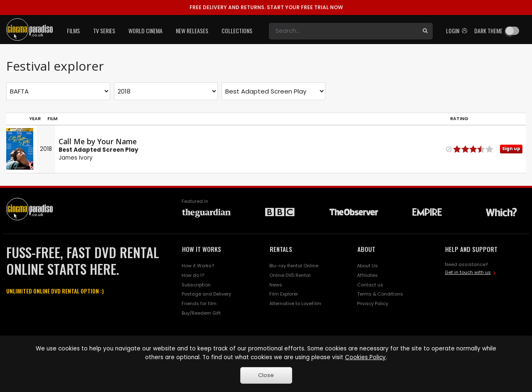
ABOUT (366, 249)
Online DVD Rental (290, 275)
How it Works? (198, 266)
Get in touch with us (468, 272)
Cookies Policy (365, 357)
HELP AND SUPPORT (471, 249)
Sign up (511, 149)
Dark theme (488, 31)
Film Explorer (284, 294)
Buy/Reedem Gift (201, 313)
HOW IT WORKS (202, 249)
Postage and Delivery (206, 294)
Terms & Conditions (380, 294)
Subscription (196, 285)
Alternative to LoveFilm (295, 303)
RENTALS (281, 249)
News (276, 285)
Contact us (370, 285)
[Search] (343, 31)
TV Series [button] (104, 31)
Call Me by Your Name (98, 141)
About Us (367, 266)
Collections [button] (237, 31)
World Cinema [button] (145, 31)
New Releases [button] (192, 31)
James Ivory (76, 158)
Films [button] (73, 31)
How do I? (193, 275)
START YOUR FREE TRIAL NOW (266, 7)
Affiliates (367, 275)
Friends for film (199, 303)
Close (266, 375)
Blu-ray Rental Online (294, 266)
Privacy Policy (373, 303)
